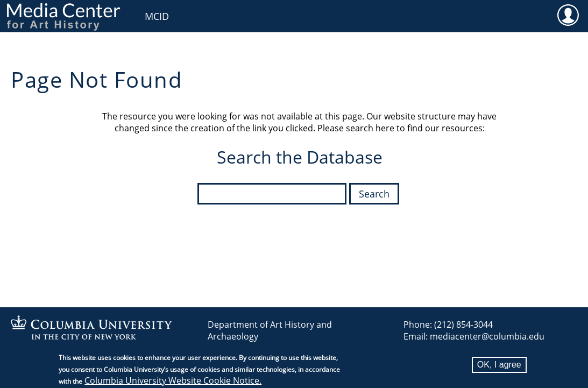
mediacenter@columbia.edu (487, 336)
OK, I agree (499, 368)
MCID (157, 16)
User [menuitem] (568, 15)
